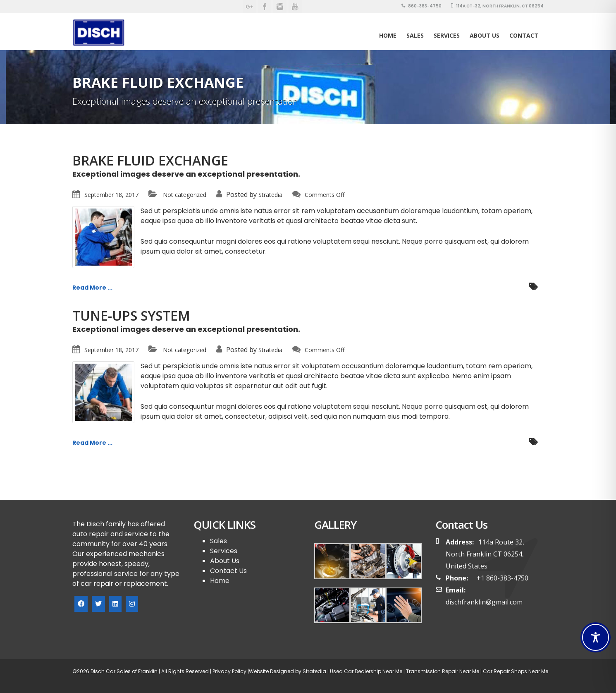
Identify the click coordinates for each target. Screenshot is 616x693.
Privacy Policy (229, 671)
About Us (485, 35)
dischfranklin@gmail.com (484, 602)
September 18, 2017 (111, 195)
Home (388, 35)
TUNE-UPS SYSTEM (131, 315)
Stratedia (270, 195)
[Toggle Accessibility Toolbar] (596, 637)
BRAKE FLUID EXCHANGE (150, 160)
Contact (524, 35)
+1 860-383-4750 (503, 578)
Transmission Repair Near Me (442, 671)
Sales (218, 541)
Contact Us (228, 571)
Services (447, 35)
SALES (415, 35)
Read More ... (92, 288)
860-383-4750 (421, 6)
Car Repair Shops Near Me (515, 671)
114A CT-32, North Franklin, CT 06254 (497, 6)
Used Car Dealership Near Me (366, 671)
